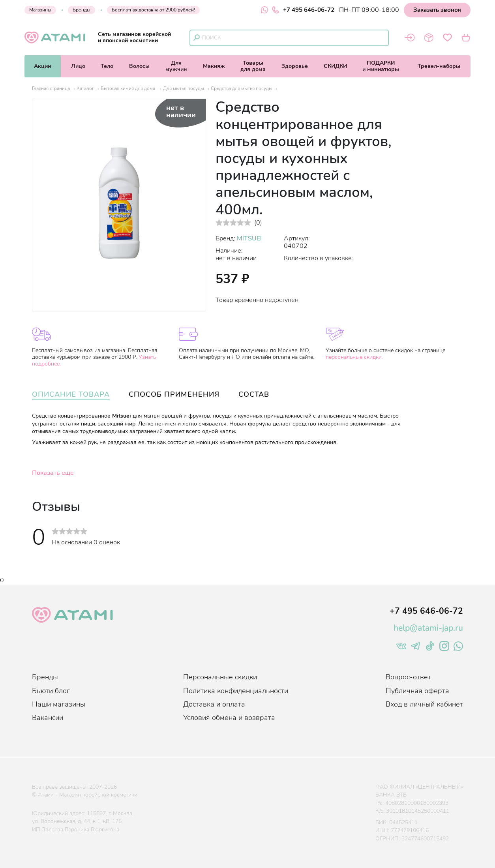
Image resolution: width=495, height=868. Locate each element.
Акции (42, 66)
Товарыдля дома (253, 66)
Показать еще (53, 473)
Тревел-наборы (439, 66)
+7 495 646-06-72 (303, 10)
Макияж (214, 66)
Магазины (40, 10)
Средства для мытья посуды (242, 88)
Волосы (139, 66)
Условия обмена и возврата (229, 718)
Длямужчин (176, 66)
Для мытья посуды (184, 88)
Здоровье (295, 66)
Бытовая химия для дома (128, 88)
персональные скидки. (354, 357)
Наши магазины (59, 704)
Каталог (85, 88)
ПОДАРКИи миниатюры (381, 66)
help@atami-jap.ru (428, 628)
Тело (107, 66)
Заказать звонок (437, 10)
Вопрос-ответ (408, 677)
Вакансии (48, 718)
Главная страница (51, 88)
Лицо (78, 66)
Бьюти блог (51, 691)
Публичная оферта (417, 691)
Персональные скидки (220, 677)
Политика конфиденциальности (236, 691)
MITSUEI (249, 238)
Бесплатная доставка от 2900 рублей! (153, 10)
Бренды (82, 10)
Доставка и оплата (214, 704)
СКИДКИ (335, 66)
